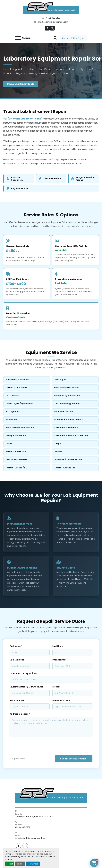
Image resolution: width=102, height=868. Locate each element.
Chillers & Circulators (27, 388)
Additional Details (20, 714)
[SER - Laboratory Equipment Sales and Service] (51, 795)
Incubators (27, 420)
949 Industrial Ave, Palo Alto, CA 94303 (34, 817)
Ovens (27, 444)
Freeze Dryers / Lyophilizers (27, 404)
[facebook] (47, 28)
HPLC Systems (27, 412)
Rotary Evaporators (27, 452)
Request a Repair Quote (21, 84)
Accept (9, 864)
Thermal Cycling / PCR (27, 468)
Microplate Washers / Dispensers (75, 436)
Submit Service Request (74, 759)
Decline (20, 864)
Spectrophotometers (27, 460)
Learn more (33, 864)
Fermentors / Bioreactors (75, 396)
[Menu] (18, 38)
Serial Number (17, 700)
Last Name (58, 646)
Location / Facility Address (24, 673)
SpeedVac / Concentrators (75, 460)
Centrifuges (75, 380)
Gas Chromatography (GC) (75, 404)
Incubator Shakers (75, 412)
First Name (16, 646)
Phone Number (60, 660)
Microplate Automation (75, 428)
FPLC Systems (27, 396)
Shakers (75, 452)
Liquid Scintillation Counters (27, 428)
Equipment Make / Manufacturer (27, 687)
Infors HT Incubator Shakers (75, 420)
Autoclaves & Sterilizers (27, 380)
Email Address (17, 660)
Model (56, 687)
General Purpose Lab (75, 468)
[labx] (52, 28)
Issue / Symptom (62, 700)
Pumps (75, 444)
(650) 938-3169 (53, 18)
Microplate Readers (27, 436)
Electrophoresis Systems (75, 388)
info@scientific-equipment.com (53, 22)
